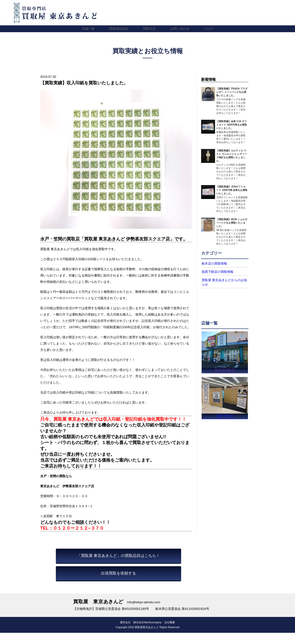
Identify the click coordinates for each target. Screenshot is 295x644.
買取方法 (149, 29)
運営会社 (125, 622)
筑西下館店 (225, 416)
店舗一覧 (88, 29)
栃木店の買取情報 (213, 263)
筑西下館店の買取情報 (216, 271)
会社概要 (170, 622)
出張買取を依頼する (118, 573)
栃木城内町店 (225, 369)
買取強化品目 (119, 29)
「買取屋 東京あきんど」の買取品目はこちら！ (118, 556)
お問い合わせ (180, 29)
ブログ (209, 29)
